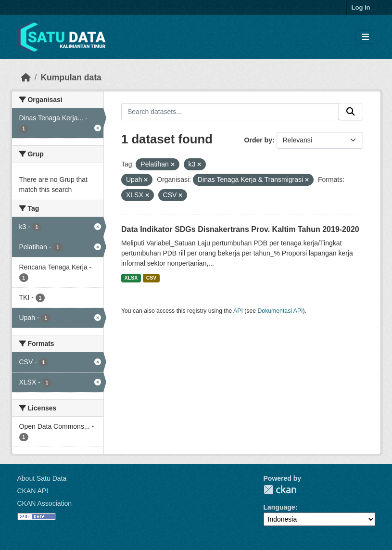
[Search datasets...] (230, 112)
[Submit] (351, 112)
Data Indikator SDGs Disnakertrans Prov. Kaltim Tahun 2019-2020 (240, 229)
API (238, 311)
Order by (258, 140)
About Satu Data (42, 478)
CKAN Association (45, 503)
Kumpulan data (71, 77)
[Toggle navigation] (365, 37)
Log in (361, 7)
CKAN (280, 490)
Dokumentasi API (280, 311)
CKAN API (33, 491)
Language (279, 507)
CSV (152, 278)
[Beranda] (26, 77)
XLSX (131, 278)
